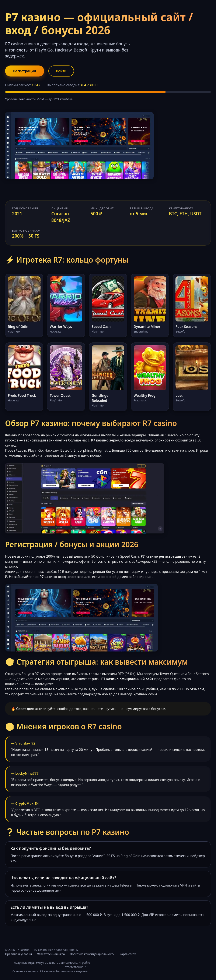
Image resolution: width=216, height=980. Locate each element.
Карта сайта (128, 954)
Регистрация (25, 71)
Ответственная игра (51, 954)
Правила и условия (18, 954)
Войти (61, 71)
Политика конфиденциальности (92, 954)
